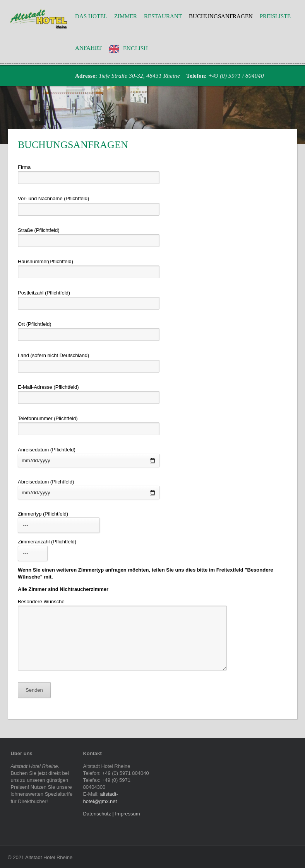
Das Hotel (91, 16)
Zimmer (126, 16)
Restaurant (163, 16)
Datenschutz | (99, 814)
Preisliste (275, 16)
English (135, 49)
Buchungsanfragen (221, 16)
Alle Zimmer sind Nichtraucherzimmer (63, 589)
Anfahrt (88, 48)
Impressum (127, 814)
